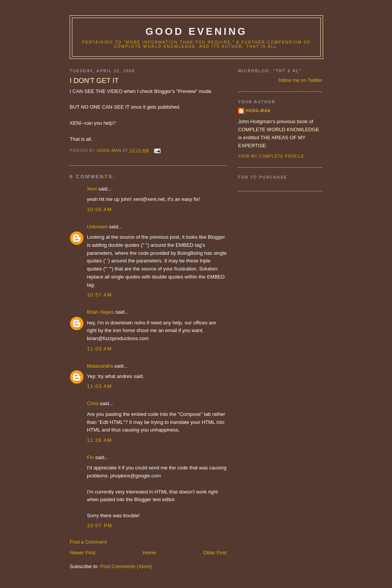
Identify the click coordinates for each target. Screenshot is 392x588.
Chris (93, 403)
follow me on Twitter (300, 80)
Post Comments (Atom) (126, 566)
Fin (90, 457)
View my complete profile (271, 156)
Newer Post (82, 553)
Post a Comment (88, 542)
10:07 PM (100, 525)
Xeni (92, 189)
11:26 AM (99, 440)
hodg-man (258, 111)
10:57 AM (99, 295)
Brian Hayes (100, 312)
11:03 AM (99, 349)
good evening (196, 31)
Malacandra (100, 366)
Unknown (97, 227)
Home (149, 553)
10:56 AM (99, 209)
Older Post (215, 553)
